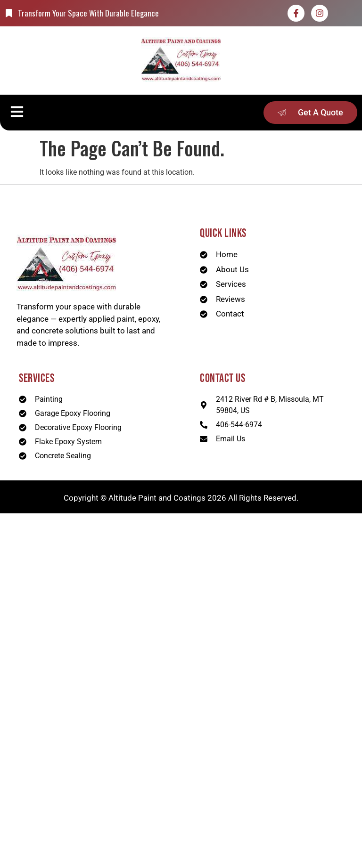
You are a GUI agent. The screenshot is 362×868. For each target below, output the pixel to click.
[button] (17, 113)
